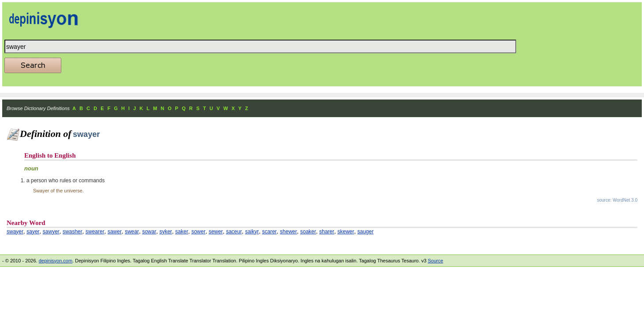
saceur (234, 232)
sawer (115, 232)
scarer (270, 232)
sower (198, 232)
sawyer (51, 232)
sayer (33, 232)
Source (435, 261)
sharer (327, 232)
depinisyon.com (56, 261)
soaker (308, 232)
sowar (149, 232)
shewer (288, 232)
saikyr (252, 232)
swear (132, 232)
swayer (15, 232)
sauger (366, 232)
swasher (73, 232)
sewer (216, 232)
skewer (346, 232)
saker (182, 232)
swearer (95, 232)
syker (166, 232)
